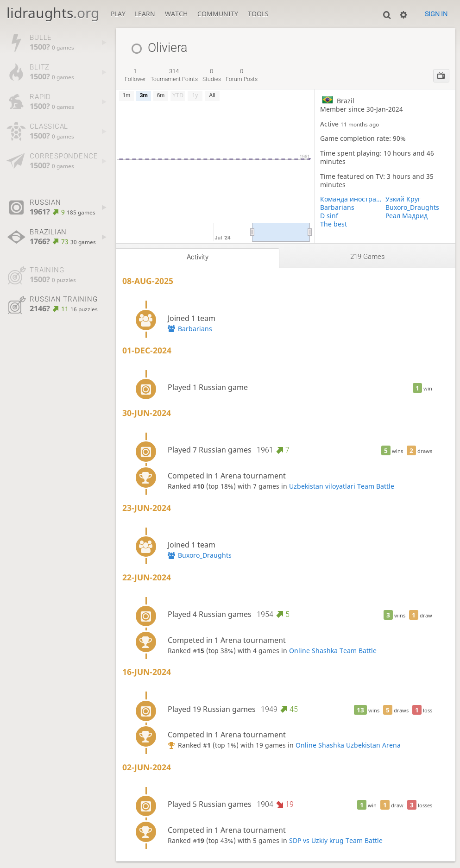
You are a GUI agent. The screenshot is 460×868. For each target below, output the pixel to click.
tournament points (174, 75)
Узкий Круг (403, 199)
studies (212, 75)
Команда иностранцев (353, 199)
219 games (368, 257)
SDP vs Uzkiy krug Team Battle (336, 841)
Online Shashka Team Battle (333, 651)
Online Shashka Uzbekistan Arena (348, 745)
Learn (145, 14)
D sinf (329, 216)
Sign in (436, 14)
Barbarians (337, 208)
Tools (258, 14)
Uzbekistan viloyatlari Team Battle (342, 486)
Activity (198, 257)
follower (135, 75)
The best (334, 224)
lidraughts (53, 13)
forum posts (242, 75)
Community (218, 14)
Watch (176, 14)
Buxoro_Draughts (412, 208)
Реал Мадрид (406, 216)
